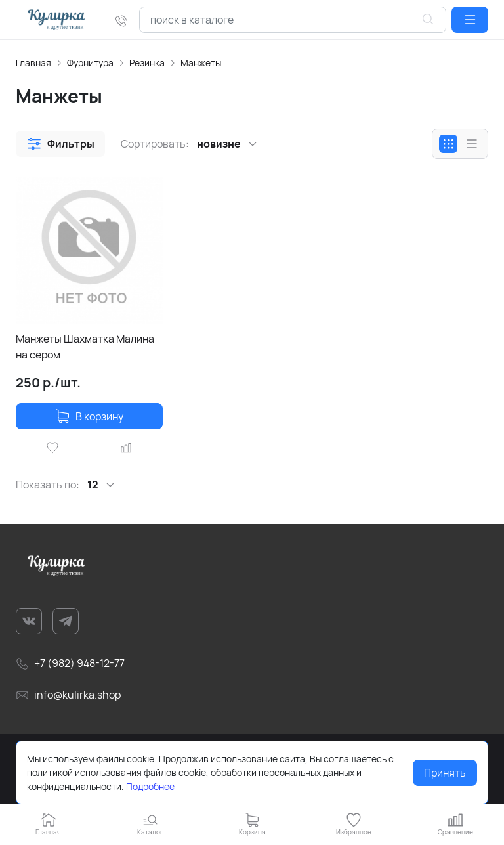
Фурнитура (90, 63)
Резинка (147, 63)
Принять (445, 773)
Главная (33, 63)
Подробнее (150, 786)
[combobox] (293, 20)
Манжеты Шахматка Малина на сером (85, 347)
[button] (470, 20)
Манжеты (201, 63)
